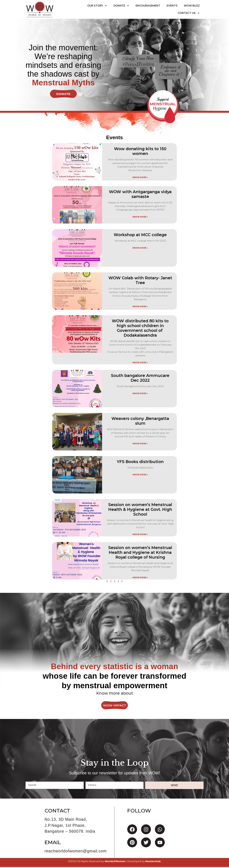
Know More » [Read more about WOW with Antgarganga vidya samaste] (140, 218)
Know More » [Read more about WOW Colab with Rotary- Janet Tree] (140, 307)
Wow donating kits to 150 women (140, 152)
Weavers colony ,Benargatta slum (140, 422)
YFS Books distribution (140, 462)
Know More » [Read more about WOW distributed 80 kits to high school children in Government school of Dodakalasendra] (140, 363)
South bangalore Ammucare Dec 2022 (140, 379)
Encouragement (148, 6)
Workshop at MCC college (140, 236)
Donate (121, 6)
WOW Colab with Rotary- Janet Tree (140, 281)
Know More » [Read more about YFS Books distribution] (140, 476)
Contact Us (189, 13)
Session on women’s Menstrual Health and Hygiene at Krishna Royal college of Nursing (140, 553)
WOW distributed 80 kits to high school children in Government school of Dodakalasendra (140, 329)
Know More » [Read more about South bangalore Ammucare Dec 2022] (140, 394)
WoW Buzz (192, 6)
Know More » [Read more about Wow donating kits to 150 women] (140, 178)
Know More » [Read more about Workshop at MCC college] (140, 249)
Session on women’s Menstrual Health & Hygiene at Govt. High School (140, 510)
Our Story (97, 6)
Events (172, 6)
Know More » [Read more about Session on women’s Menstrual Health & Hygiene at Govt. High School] (140, 535)
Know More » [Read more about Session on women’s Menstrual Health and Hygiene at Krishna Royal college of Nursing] (140, 578)
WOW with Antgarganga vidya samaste (140, 195)
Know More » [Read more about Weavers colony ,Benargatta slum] (140, 445)
